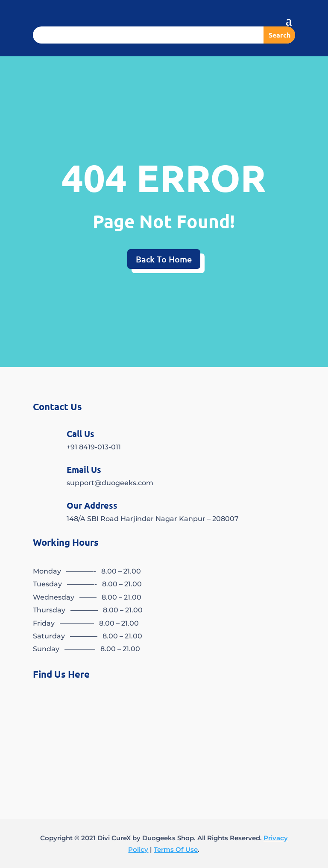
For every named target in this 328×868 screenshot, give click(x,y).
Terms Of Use (176, 849)
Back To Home (164, 259)
